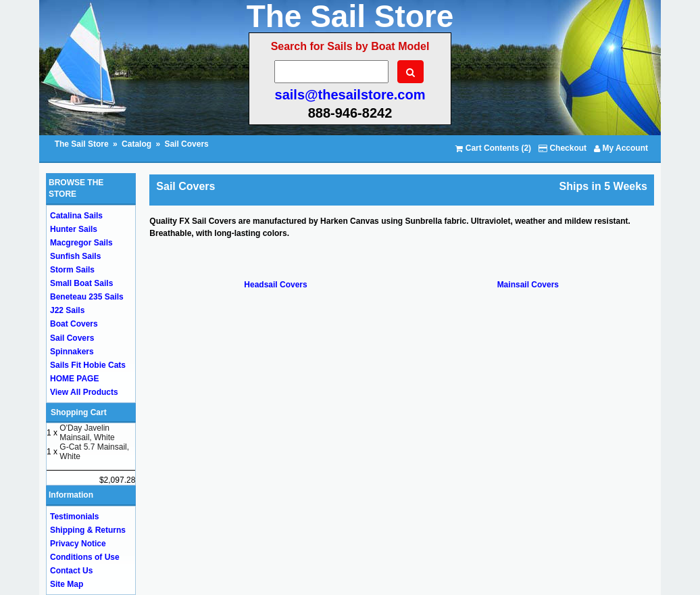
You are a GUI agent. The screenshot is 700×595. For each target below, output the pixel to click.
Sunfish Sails (75, 256)
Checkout (562, 148)
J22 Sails (67, 310)
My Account (621, 148)
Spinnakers (72, 352)
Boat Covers (74, 324)
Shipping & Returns (88, 530)
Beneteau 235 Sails (87, 297)
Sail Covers (186, 144)
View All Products (84, 392)
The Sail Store (83, 144)
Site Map (67, 584)
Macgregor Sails (81, 243)
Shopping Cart (79, 412)
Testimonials (74, 517)
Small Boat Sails (81, 283)
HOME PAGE (74, 379)
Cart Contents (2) (493, 148)
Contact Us (71, 571)
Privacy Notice (78, 544)
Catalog (136, 144)
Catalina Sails (76, 216)
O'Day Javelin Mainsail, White (87, 433)
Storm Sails (72, 270)
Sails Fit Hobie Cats (88, 365)
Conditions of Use (85, 557)
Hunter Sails (74, 229)
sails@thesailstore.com (350, 95)
